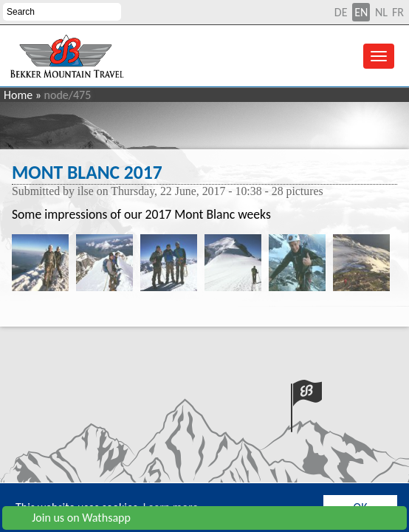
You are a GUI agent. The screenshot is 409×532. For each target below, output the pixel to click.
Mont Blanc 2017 (87, 173)
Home (18, 95)
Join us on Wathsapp (69, 518)
